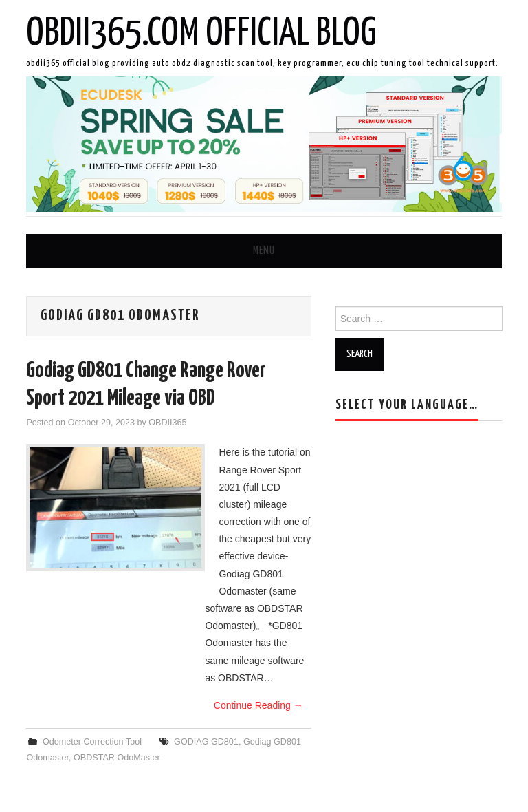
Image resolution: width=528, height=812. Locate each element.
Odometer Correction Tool (92, 742)
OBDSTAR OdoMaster (117, 758)
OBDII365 (167, 423)
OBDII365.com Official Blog (201, 34)
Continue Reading (258, 705)
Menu (264, 251)
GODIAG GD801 (206, 742)
